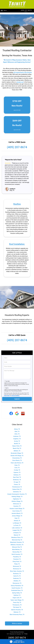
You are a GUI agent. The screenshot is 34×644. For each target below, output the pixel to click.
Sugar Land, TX (17, 596)
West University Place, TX (17, 613)
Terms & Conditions (15, 394)
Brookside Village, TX (17, 451)
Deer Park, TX (17, 475)
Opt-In (7, 386)
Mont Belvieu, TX (17, 548)
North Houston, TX (17, 552)
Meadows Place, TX (17, 536)
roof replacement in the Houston (23, 70)
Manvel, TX (17, 533)
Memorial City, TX (17, 538)
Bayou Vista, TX (17, 444)
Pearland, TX (17, 557)
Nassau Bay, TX (17, 550)
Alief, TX (17, 430)
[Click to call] (17, 642)
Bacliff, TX (17, 442)
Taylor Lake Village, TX (17, 598)
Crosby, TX (17, 468)
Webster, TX (17, 610)
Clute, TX (17, 463)
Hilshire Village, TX (17, 499)
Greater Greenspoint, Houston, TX (17, 492)
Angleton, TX (17, 437)
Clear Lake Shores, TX (17, 461)
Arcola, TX (17, 439)
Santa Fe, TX (17, 574)
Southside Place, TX (17, 589)
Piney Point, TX (17, 560)
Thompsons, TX (17, 603)
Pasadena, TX (17, 555)
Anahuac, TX (17, 434)
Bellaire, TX (17, 449)
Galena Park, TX (17, 487)
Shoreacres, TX (17, 581)
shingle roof (20, 80)
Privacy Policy (7, 394)
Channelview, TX (17, 456)
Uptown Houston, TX (17, 608)
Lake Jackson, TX (17, 526)
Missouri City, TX (17, 545)
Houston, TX (17, 504)
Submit (17, 397)
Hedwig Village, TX (17, 495)
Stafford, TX (17, 593)
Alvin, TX (17, 432)
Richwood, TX (17, 567)
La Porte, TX (17, 523)
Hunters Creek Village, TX (17, 507)
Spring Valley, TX (17, 591)
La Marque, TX (17, 521)
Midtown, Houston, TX (17, 543)
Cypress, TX (17, 471)
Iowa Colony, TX (17, 509)
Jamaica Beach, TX (17, 511)
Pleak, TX (17, 562)
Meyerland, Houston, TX (17, 540)
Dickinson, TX (17, 478)
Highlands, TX (17, 497)
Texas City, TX (17, 601)
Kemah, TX (17, 519)
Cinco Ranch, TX (17, 458)
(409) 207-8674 (26, 10)
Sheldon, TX (17, 579)
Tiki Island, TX (17, 605)
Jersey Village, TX (17, 514)
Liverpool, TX (17, 531)
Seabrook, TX (17, 576)
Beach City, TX (17, 446)
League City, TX (17, 528)
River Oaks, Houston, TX (17, 569)
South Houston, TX (17, 586)
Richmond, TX (17, 564)
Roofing (17, 202)
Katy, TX (17, 516)
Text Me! (8, 379)
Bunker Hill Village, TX (17, 454)
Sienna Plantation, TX (17, 584)
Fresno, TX (17, 483)
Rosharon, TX (17, 572)
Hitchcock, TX (17, 502)
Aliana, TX (17, 427)
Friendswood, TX (17, 485)
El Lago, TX (17, 480)
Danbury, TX (17, 473)
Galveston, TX (17, 490)
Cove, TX (17, 466)
